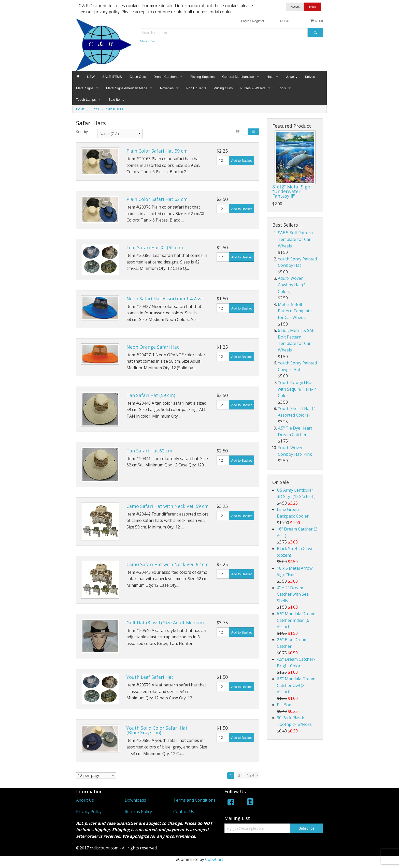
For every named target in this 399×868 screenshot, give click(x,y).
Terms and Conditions (194, 800)
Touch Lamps (86, 100)
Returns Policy (138, 812)
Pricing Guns (223, 88)
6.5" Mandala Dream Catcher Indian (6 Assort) (296, 620)
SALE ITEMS (112, 77)
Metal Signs (85, 88)
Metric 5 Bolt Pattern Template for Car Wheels (295, 311)
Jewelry (292, 77)
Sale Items (116, 100)
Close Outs (138, 77)
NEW (91, 77)
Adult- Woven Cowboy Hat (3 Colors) (292, 285)
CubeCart (214, 859)
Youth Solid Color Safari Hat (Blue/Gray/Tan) (157, 730)
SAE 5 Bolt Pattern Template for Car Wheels (295, 239)
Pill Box (284, 705)
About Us (85, 800)
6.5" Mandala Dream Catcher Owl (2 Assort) (296, 685)
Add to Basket (242, 161)
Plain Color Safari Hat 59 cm (157, 151)
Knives (310, 77)
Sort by (82, 132)
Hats (270, 77)
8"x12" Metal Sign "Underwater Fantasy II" (291, 191)
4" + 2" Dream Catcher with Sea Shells (293, 594)
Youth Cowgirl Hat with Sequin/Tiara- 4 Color (297, 389)
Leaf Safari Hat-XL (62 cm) (155, 247)
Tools (282, 88)
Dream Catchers (166, 77)
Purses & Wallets (253, 88)
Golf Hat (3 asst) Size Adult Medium (165, 623)
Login (245, 21)
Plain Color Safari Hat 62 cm (157, 199)
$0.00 (317, 21)
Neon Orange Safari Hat (153, 347)
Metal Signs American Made (127, 88)
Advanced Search (149, 41)
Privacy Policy (89, 812)
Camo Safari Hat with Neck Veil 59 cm (168, 506)
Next (253, 775)
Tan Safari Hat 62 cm (149, 451)
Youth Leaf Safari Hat (150, 677)
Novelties (167, 88)
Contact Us (184, 812)
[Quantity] (223, 160)
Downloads (135, 800)
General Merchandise (238, 77)
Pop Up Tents (196, 88)
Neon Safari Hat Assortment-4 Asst (165, 299)
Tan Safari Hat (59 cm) (151, 395)
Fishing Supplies (202, 77)
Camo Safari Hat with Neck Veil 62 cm (168, 564)
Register (258, 21)
